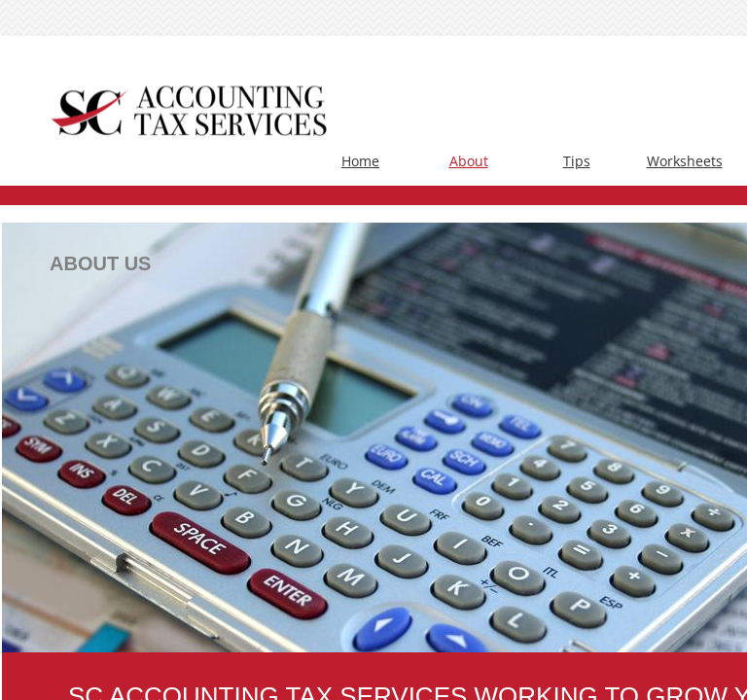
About (469, 161)
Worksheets (685, 161)
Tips (577, 161)
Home (360, 161)
